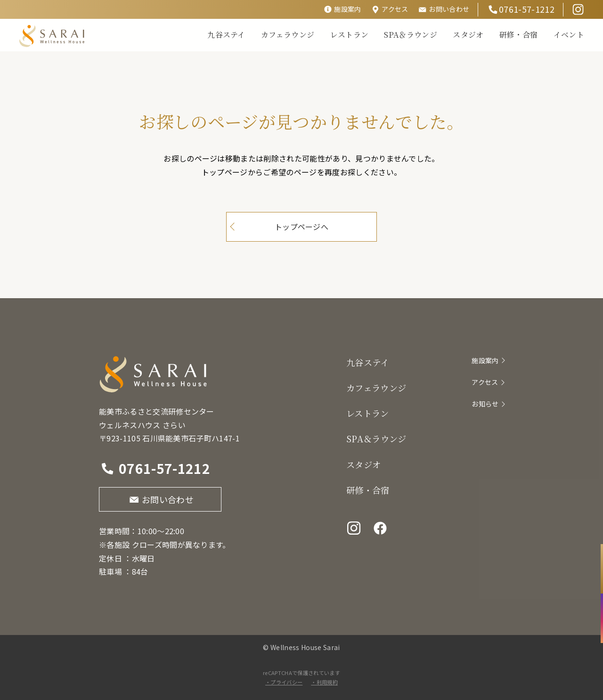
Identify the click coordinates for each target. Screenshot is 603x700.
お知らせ (485, 404)
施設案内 (347, 9)
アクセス (395, 9)
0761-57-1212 (527, 9)
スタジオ (468, 35)
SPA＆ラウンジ (411, 35)
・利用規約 (324, 682)
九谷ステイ (226, 35)
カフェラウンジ (288, 35)
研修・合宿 (519, 35)
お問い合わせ (449, 9)
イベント (569, 35)
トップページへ (301, 227)
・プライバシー (284, 682)
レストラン (350, 35)
